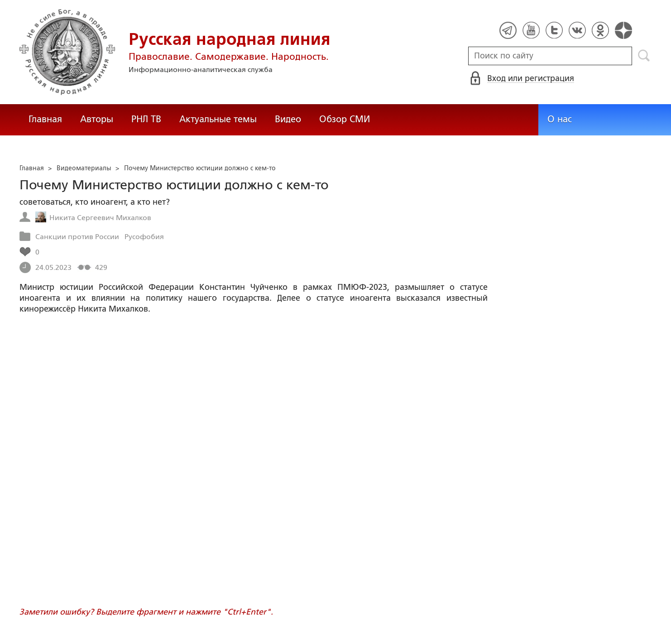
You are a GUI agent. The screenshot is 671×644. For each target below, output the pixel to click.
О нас (560, 119)
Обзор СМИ (345, 119)
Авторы (97, 119)
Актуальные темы (218, 119)
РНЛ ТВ (146, 119)
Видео (288, 119)
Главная (45, 119)
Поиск (644, 56)
